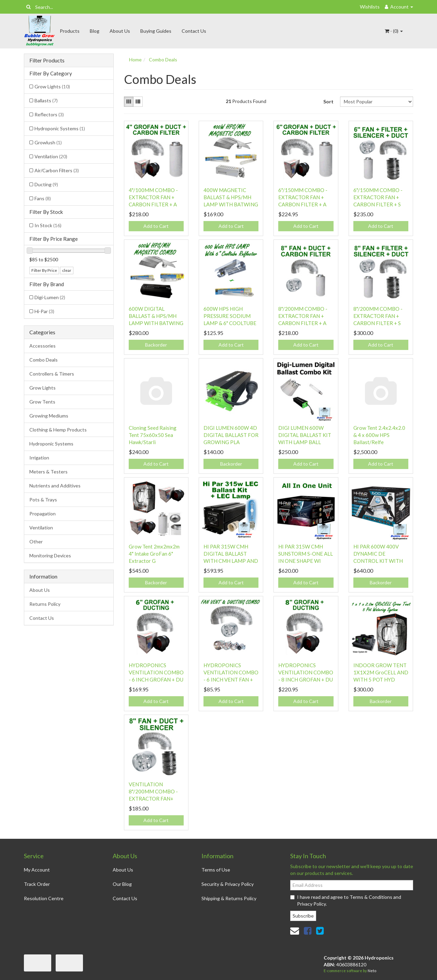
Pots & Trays (43, 500)
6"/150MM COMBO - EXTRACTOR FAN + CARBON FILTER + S (378, 197)
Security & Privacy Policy (228, 884)
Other (36, 542)
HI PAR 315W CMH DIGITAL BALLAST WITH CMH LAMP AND (231, 554)
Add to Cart (156, 226)
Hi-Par (44, 311)
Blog (95, 31)
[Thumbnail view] (129, 102)
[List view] (138, 102)
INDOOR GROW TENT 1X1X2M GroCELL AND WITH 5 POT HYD (381, 672)
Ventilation (51, 156)
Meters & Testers (48, 472)
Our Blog (122, 884)
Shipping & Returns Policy (229, 898)
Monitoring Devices (50, 555)
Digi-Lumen (50, 297)
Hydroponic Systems (60, 128)
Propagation (43, 514)
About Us (120, 31)
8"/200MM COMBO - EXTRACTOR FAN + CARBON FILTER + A (303, 316)
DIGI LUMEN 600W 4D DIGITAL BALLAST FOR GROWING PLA (231, 435)
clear (67, 270)
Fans (43, 198)
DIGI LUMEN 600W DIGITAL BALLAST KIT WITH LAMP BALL (305, 435)
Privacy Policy (311, 904)
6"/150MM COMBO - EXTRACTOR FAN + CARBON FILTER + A (303, 197)
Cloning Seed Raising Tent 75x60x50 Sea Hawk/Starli (153, 435)
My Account (37, 870)
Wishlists (370, 7)
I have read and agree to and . (346, 900)
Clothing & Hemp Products (58, 430)
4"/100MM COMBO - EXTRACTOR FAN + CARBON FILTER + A (153, 197)
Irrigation (39, 458)
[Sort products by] (377, 102)
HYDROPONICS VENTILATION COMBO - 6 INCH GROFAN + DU (156, 672)
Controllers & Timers (52, 374)
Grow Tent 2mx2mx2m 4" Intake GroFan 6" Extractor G (154, 554)
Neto (372, 971)
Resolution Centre (44, 898)
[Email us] (295, 931)
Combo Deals (44, 360)
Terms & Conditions (371, 897)
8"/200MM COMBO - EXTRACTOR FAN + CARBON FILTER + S (378, 316)
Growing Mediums (49, 416)
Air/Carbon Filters (57, 170)
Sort (328, 101)
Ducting (46, 184)
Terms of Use (216, 870)
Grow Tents (42, 402)
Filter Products (47, 60)
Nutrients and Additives (55, 486)
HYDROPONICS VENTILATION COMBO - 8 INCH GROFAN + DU (306, 672)
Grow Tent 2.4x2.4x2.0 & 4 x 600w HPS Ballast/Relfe (379, 435)
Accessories (43, 346)
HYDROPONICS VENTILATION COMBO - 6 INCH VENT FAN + (231, 672)
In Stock (48, 225)
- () (394, 31)
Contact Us (194, 31)
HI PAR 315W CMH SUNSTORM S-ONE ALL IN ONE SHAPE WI (306, 554)
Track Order (37, 884)
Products (70, 31)
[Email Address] (352, 885)
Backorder (156, 345)
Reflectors (49, 114)
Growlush (48, 142)
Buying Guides (156, 31)
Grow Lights (52, 86)
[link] (308, 931)
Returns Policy (45, 604)
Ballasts (46, 100)
